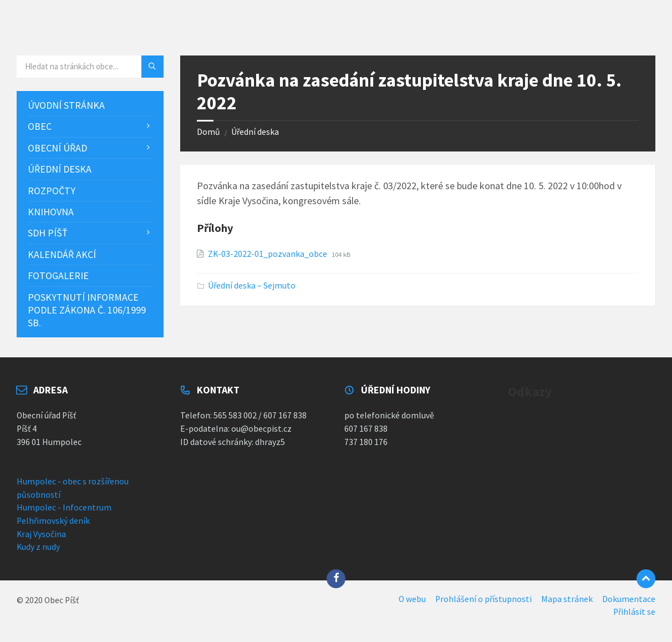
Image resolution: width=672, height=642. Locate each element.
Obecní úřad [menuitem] (57, 148)
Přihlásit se (634, 612)
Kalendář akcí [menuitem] (62, 254)
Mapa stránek (567, 599)
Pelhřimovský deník (53, 521)
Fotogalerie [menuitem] (58, 275)
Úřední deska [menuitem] (60, 169)
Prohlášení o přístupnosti (483, 599)
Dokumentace (629, 599)
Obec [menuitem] (40, 126)
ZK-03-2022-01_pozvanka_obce (268, 254)
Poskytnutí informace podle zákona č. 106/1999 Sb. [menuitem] (87, 310)
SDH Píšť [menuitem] (48, 233)
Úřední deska (255, 132)
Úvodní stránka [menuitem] (66, 105)
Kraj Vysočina (41, 534)
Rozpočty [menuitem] (52, 191)
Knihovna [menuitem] (51, 212)
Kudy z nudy (38, 547)
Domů (208, 132)
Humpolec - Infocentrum (64, 507)
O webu (412, 599)
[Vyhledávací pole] (90, 67)
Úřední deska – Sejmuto (252, 285)
